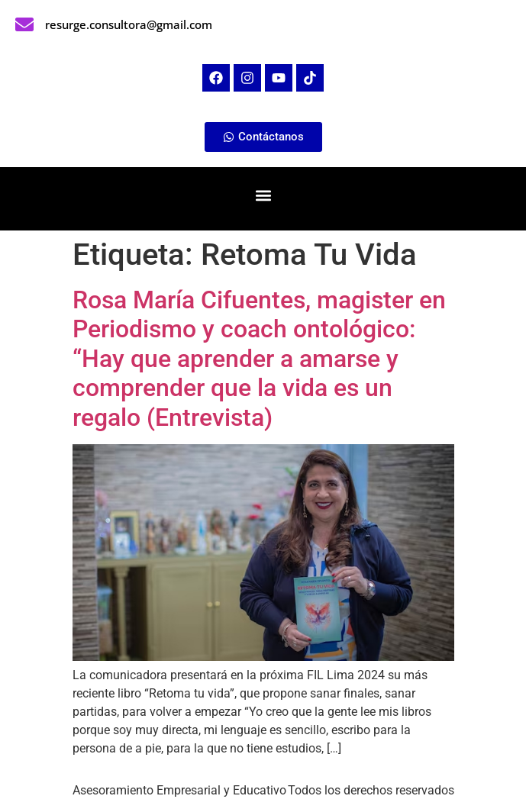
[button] (263, 195)
